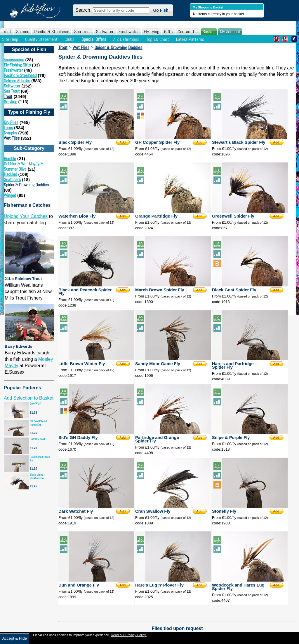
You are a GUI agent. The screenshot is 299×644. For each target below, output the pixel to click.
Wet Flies (12, 138)
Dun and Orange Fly (79, 585)
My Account (230, 32)
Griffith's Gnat (38, 439)
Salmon (23, 32)
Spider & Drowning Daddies (26, 185)
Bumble (10, 159)
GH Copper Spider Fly (157, 142)
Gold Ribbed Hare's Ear (40, 459)
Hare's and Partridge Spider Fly (233, 365)
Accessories (14, 60)
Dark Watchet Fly (76, 511)
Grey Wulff (35, 404)
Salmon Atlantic (17, 81)
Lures (8, 128)
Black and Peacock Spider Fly (85, 292)
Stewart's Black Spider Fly (239, 142)
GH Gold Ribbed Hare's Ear (38, 423)
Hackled (10, 174)
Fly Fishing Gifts (17, 65)
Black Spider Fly (75, 142)
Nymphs (10, 133)
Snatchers (12, 180)
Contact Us (187, 32)
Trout (7, 32)
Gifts (168, 32)
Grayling (10, 102)
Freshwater (129, 32)
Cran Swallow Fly (153, 511)
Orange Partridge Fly (156, 216)
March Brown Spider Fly (160, 290)
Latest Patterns (190, 39)
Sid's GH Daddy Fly (78, 437)
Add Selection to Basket (29, 398)
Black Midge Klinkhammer (37, 476)
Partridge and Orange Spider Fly (157, 439)
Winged (10, 195)
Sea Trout (83, 32)
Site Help (10, 39)
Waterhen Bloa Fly (77, 216)
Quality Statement (41, 39)
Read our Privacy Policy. (129, 635)
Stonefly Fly (224, 511)
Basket (209, 32)
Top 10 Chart (158, 39)
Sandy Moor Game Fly (158, 364)
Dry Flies (11, 122)
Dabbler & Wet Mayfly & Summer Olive (23, 166)
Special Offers (94, 39)
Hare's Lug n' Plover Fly (159, 585)
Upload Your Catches (26, 216)
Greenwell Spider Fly (233, 216)
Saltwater (105, 32)
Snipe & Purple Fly (231, 437)
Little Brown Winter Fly (82, 364)
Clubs (69, 39)
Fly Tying (151, 32)
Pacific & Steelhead (52, 32)
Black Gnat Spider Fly (234, 290)
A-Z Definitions (126, 39)
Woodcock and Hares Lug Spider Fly (238, 587)
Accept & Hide (15, 638)
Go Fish (161, 10)
